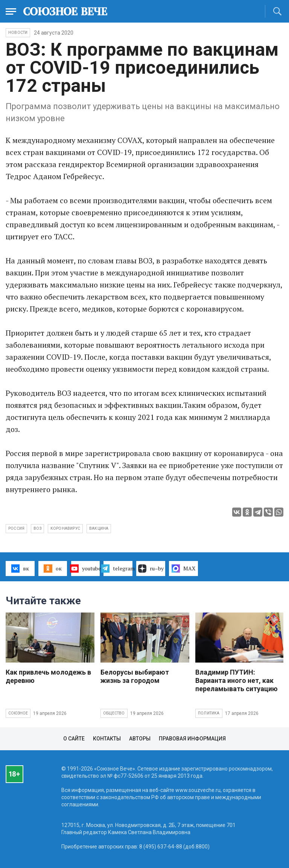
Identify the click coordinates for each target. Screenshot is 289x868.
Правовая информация (192, 739)
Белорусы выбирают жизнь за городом (135, 676)
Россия (16, 528)
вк (20, 569)
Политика (209, 713)
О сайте (74, 739)
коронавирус (65, 528)
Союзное (18, 713)
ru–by (151, 569)
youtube (86, 569)
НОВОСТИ (18, 33)
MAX (183, 569)
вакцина (99, 528)
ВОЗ (37, 528)
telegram (118, 569)
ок (52, 569)
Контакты (107, 739)
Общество (114, 713)
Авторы (140, 739)
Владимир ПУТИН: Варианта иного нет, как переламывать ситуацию (237, 680)
